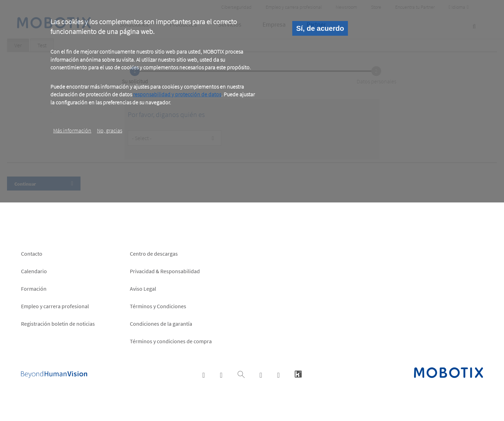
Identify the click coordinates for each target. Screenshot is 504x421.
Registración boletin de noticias (58, 324)
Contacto (32, 254)
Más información (72, 130)
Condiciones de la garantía (161, 324)
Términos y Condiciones (158, 306)
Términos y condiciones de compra (171, 341)
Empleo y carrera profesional (55, 306)
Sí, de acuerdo (320, 28)
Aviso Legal (143, 289)
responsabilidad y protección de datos (177, 94)
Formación (34, 289)
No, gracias (110, 130)
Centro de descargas (154, 254)
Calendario (34, 271)
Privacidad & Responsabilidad (165, 271)
